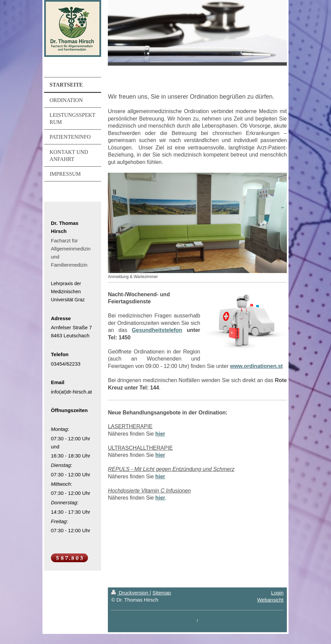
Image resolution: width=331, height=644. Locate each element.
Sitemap (162, 593)
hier (160, 434)
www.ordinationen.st (256, 366)
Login (277, 593)
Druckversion (130, 593)
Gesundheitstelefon (157, 330)
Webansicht (270, 600)
